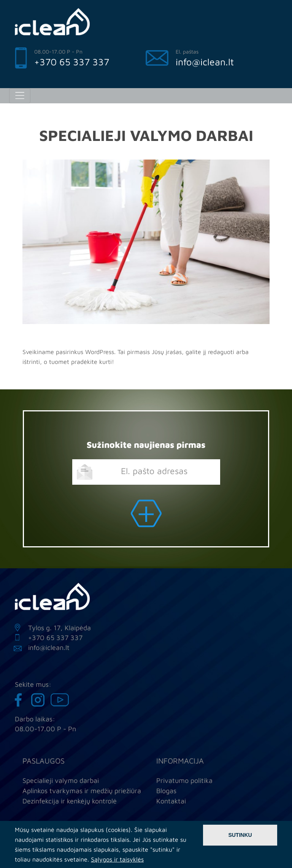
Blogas (166, 791)
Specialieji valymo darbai (61, 780)
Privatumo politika (184, 780)
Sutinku (240, 835)
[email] (146, 472)
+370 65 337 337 (72, 62)
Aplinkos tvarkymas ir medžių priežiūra (82, 791)
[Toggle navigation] (20, 96)
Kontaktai (171, 801)
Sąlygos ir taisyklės (117, 859)
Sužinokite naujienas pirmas (146, 445)
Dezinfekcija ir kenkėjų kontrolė (70, 801)
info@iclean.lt (205, 62)
